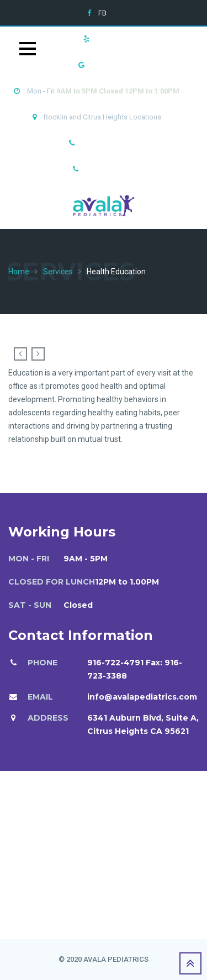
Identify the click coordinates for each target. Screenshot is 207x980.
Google (104, 65)
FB (102, 13)
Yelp (104, 39)
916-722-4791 (103, 143)
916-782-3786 (107, 169)
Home (19, 272)
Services (58, 272)
